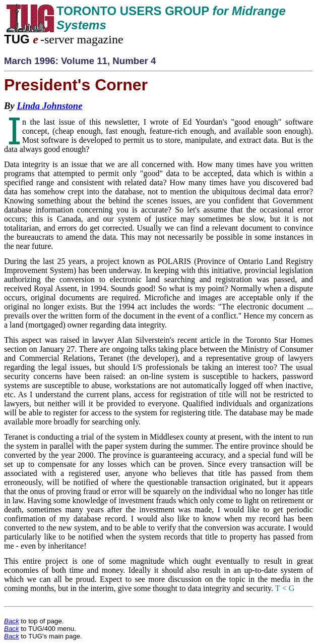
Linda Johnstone (49, 106)
